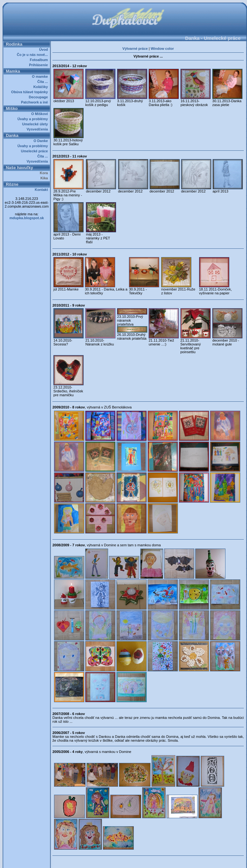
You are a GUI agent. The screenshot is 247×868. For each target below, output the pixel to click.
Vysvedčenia (38, 129)
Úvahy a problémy (34, 119)
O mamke (41, 76)
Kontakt (42, 190)
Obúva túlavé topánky (31, 92)
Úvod (44, 49)
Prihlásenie (39, 65)
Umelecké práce (35, 151)
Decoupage (39, 97)
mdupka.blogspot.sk (27, 218)
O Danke (42, 141)
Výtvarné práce (135, 49)
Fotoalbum (40, 60)
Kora (45, 173)
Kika (45, 178)
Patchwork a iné (35, 102)
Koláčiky (42, 87)
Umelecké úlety (36, 124)
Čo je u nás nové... (33, 55)
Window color (162, 49)
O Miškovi (41, 114)
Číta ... (44, 82)
